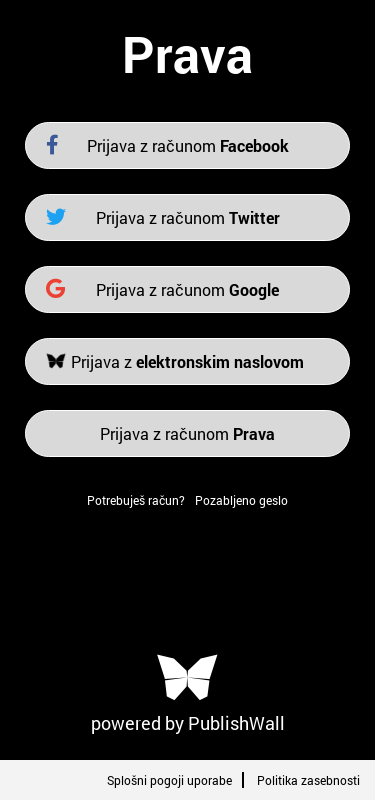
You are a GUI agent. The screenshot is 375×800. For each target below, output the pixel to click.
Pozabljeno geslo (241, 500)
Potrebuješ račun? (136, 500)
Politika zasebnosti (308, 780)
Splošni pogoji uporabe (169, 780)
